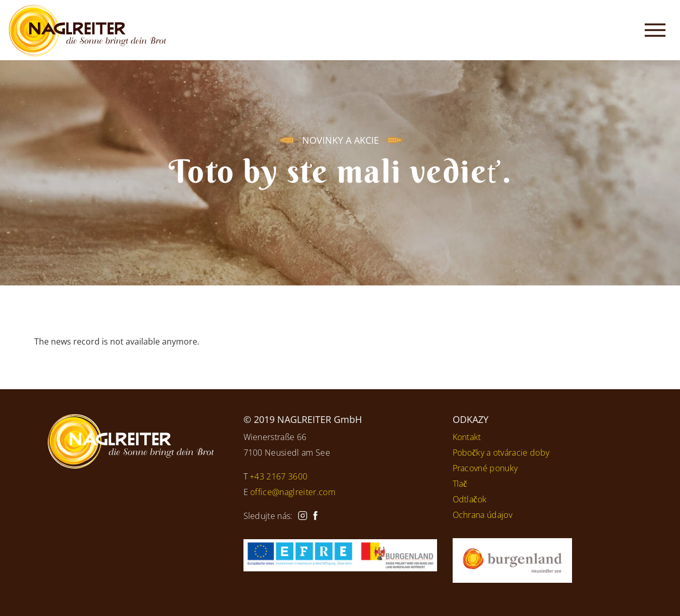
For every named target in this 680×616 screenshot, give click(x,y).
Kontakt (467, 437)
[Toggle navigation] (655, 30)
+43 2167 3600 (278, 476)
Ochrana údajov (482, 515)
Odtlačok (470, 499)
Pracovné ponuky (485, 468)
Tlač (460, 484)
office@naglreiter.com (293, 492)
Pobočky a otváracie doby (501, 453)
